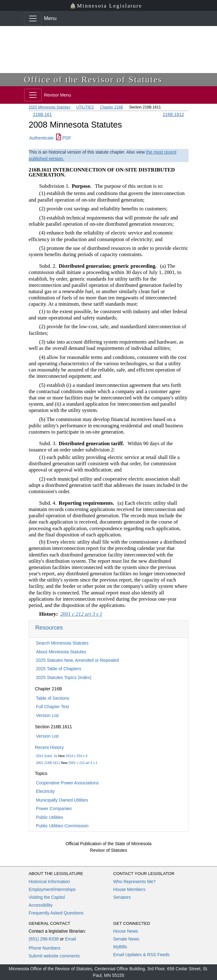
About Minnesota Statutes (61, 652)
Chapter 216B (111, 107)
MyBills (120, 947)
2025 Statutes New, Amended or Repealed (77, 660)
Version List (47, 715)
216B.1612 (173, 114)
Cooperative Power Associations (67, 783)
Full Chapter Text (53, 707)
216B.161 (43, 114)
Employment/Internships (52, 889)
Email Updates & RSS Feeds (142, 955)
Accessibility (41, 905)
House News (126, 931)
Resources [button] (49, 627)
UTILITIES (85, 107)
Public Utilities (50, 817)
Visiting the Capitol (47, 897)
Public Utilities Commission (62, 826)
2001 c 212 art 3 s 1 (83, 763)
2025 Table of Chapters (59, 669)
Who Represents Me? (134, 882)
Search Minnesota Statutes (62, 643)
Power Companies (54, 809)
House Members (129, 889)
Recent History (49, 747)
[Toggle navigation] (33, 18)
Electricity (45, 791)
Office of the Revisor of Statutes (93, 79)
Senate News (126, 939)
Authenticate (42, 138)
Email (70, 939)
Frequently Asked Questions (56, 913)
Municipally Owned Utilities (62, 800)
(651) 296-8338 (44, 939)
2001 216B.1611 (48, 763)
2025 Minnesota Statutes (50, 107)
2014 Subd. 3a (47, 756)
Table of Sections (53, 698)
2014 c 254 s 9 (77, 756)
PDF (64, 138)
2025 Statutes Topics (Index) (64, 677)
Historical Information (49, 882)
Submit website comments (54, 956)
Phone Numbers (45, 948)
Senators (122, 897)
